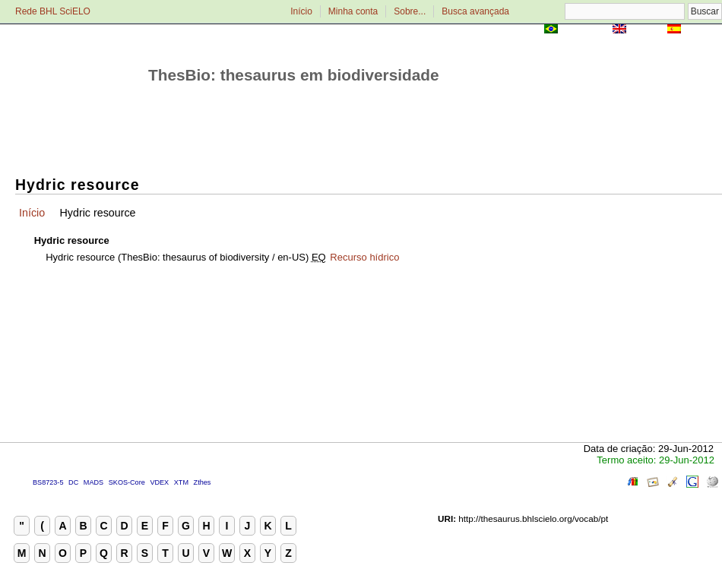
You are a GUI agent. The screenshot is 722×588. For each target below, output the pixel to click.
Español (703, 30)
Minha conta (353, 11)
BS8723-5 (48, 482)
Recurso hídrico (364, 257)
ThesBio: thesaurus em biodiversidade (294, 75)
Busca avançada (475, 11)
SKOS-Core (127, 482)
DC (73, 482)
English (646, 30)
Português (585, 30)
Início (301, 11)
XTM (181, 482)
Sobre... (410, 11)
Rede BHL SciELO (53, 11)
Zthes (203, 482)
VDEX (159, 482)
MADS (93, 482)
